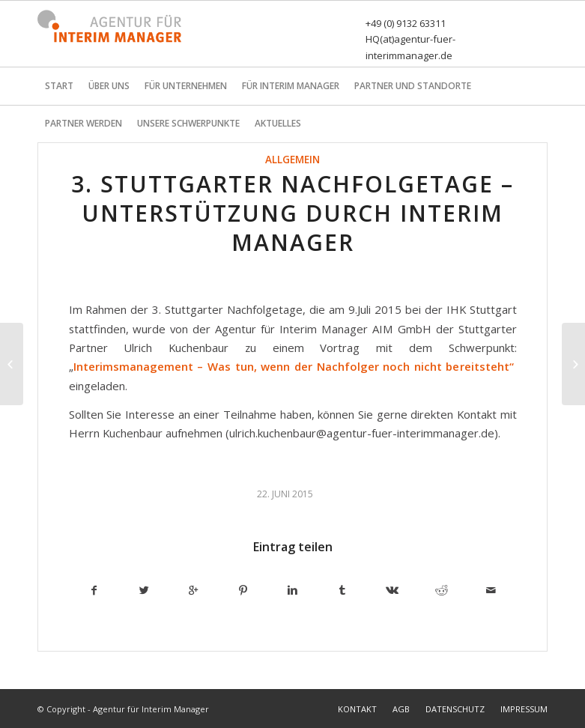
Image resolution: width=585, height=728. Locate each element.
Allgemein (292, 160)
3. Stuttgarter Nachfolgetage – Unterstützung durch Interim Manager (292, 213)
